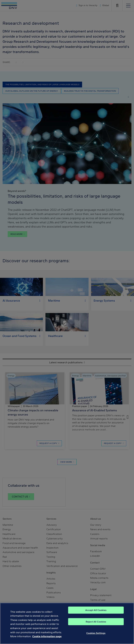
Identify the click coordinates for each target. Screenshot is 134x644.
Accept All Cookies (96, 626)
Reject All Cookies (96, 638)
